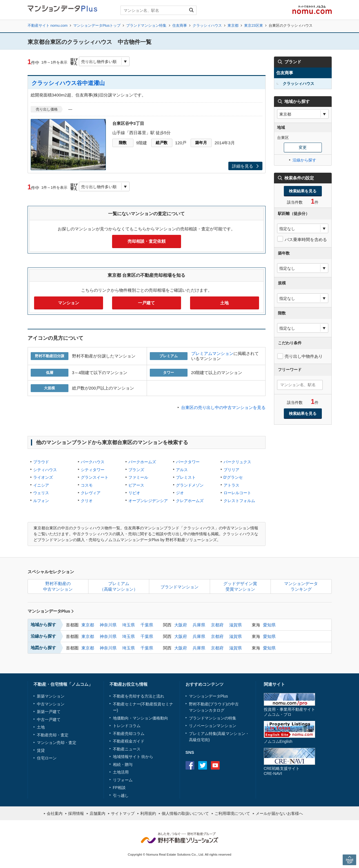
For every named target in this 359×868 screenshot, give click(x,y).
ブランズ (136, 470)
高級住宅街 (199, 740)
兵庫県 (199, 625)
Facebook (190, 765)
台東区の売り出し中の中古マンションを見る (223, 407)
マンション (69, 303)
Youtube (215, 765)
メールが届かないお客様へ (279, 813)
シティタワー (93, 470)
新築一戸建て (49, 712)
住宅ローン (47, 758)
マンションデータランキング (301, 586)
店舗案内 (97, 813)
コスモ (87, 485)
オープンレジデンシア (148, 501)
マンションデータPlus (51, 611)
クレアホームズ (190, 501)
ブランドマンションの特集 (213, 718)
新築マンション (51, 696)
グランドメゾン (190, 485)
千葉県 (147, 625)
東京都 (233, 25)
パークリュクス (237, 462)
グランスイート (95, 477)
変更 (303, 147)
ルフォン (41, 501)
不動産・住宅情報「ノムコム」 (63, 684)
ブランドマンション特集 (146, 25)
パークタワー (188, 462)
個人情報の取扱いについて (185, 813)
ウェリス (41, 493)
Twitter (203, 765)
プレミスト (186, 477)
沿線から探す (304, 160)
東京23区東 (253, 25)
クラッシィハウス (207, 25)
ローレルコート (237, 493)
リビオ (134, 493)
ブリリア (231, 470)
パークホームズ (142, 462)
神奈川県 (108, 625)
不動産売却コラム (129, 734)
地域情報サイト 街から (133, 757)
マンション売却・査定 (57, 743)
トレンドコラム (127, 726)
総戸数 (162, 143)
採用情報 (76, 813)
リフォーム (123, 780)
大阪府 (181, 625)
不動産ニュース (127, 749)
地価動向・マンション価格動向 (141, 718)
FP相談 (119, 788)
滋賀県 (236, 625)
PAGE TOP (349, 860)
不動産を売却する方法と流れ (139, 696)
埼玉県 (129, 625)
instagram (228, 765)
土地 (224, 303)
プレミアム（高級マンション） (119, 586)
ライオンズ (43, 477)
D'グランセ (233, 477)
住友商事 (180, 25)
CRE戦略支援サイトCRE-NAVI (282, 771)
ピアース (136, 485)
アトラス (231, 485)
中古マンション (51, 704)
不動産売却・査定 (53, 735)
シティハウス (45, 470)
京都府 (217, 625)
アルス (182, 470)
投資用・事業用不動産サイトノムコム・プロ (289, 712)
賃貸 (41, 750)
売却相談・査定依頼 (147, 241)
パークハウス (93, 462)
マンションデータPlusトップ (97, 25)
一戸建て (146, 303)
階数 (123, 143)
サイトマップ (123, 813)
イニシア (41, 485)
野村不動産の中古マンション (58, 586)
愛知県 (269, 625)
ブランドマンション (179, 587)
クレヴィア (91, 493)
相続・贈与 (123, 764)
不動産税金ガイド (129, 741)
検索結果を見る (303, 191)
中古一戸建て (49, 719)
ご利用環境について (232, 813)
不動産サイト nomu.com (48, 25)
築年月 (201, 143)
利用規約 (148, 813)
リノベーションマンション (213, 726)
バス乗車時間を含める (306, 240)
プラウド (41, 462)
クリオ (87, 501)
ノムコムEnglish (278, 741)
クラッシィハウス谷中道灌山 (68, 83)
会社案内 (55, 813)
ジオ (180, 493)
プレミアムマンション (212, 353)
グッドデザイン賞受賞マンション (240, 586)
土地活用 (121, 772)
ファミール (138, 477)
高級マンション (231, 734)
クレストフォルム (239, 501)
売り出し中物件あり (304, 356)
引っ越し (121, 795)
